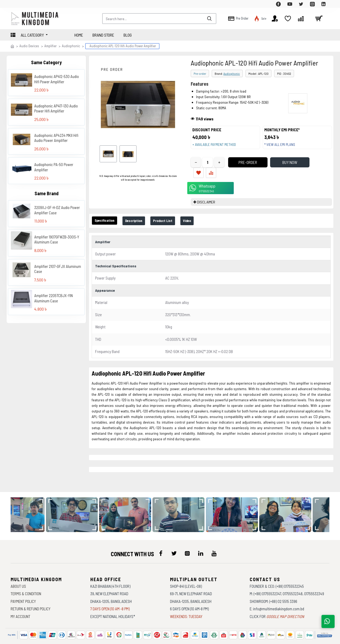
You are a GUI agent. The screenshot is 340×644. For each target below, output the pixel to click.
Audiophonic (71, 46)
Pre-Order (238, 168)
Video (205, 216)
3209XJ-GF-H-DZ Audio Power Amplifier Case (57, 210)
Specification (107, 216)
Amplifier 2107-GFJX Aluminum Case (58, 269)
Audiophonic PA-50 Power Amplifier (54, 167)
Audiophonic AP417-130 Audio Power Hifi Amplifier (56, 108)
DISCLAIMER (206, 197)
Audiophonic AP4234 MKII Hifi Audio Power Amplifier (56, 138)
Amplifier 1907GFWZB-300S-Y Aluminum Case (57, 240)
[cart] (319, 19)
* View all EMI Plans (282, 147)
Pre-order (200, 73)
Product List (176, 216)
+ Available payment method (217, 147)
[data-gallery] (30, 500)
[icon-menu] (161, 538)
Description (142, 216)
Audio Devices (29, 46)
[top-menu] (15, 4)
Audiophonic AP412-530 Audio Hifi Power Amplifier (57, 79)
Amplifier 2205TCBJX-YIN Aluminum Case (54, 298)
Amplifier (50, 46)
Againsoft (215, 637)
